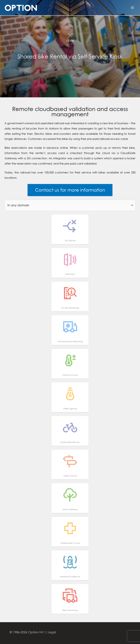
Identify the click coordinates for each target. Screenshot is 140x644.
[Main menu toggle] (132, 8)
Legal (52, 632)
